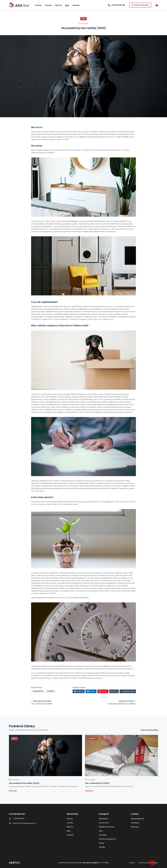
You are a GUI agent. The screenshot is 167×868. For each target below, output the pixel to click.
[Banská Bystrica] (145, 819)
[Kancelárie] (112, 819)
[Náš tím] (58, 5)
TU (133, 583)
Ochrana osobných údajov (148, 863)
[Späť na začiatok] (153, 863)
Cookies (132, 863)
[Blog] (67, 5)
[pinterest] (103, 691)
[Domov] (39, 5)
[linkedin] (91, 691)
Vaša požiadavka (140, 5)
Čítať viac (13, 791)
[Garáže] (112, 847)
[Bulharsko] (145, 827)
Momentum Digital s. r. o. (93, 863)
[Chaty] (112, 843)
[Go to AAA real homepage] (19, 5)
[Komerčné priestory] (112, 839)
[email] (114, 691)
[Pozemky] (112, 835)
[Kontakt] (76, 5)
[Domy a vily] (112, 823)
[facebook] (79, 691)
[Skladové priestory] (112, 827)
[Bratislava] (145, 823)
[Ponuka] (48, 5)
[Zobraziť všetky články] (149, 730)
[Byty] (112, 831)
